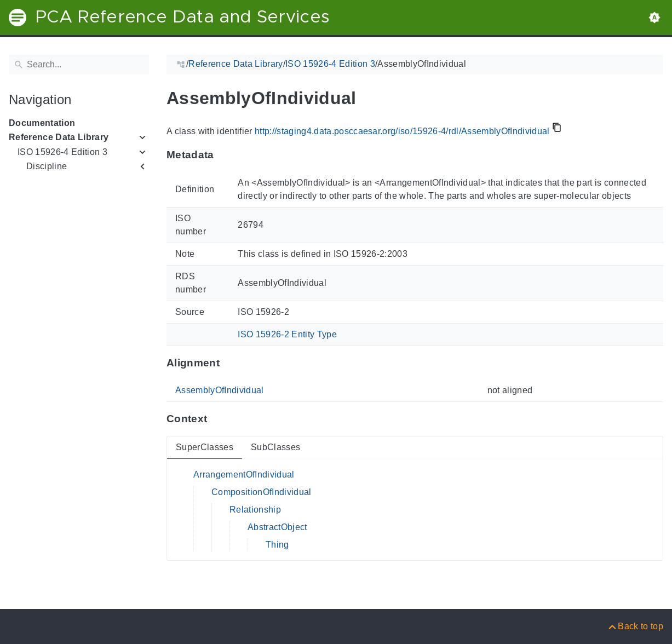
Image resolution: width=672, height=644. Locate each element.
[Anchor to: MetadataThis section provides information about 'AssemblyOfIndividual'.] (225, 155)
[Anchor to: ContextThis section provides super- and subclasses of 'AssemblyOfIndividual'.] (218, 419)
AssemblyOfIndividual (220, 390)
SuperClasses (205, 447)
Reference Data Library (59, 137)
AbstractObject (277, 527)
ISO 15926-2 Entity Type (287, 334)
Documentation (42, 123)
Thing (277, 545)
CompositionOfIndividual (262, 492)
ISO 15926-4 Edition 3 (62, 152)
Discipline (47, 166)
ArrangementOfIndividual (244, 475)
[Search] (79, 65)
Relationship (255, 510)
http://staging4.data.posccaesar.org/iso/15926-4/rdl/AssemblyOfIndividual (402, 131)
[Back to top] (635, 626)
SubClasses (275, 447)
